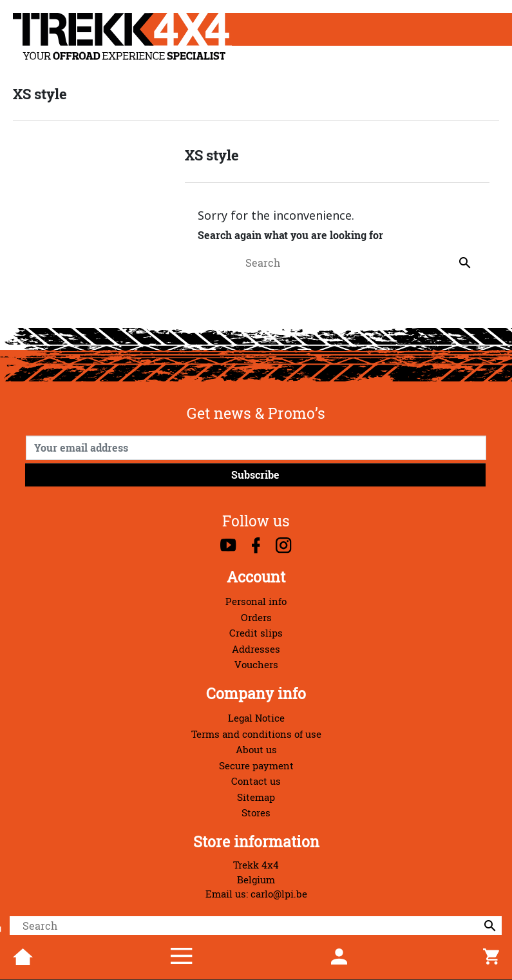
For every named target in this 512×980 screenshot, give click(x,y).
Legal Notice (256, 718)
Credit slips (256, 633)
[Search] (256, 926)
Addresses (256, 649)
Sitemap (256, 797)
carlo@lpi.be (279, 894)
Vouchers (256, 665)
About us (256, 750)
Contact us (256, 781)
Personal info (256, 601)
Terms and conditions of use (256, 734)
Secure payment (256, 766)
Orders (256, 618)
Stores (256, 813)
